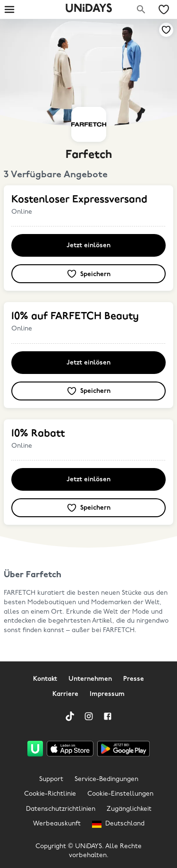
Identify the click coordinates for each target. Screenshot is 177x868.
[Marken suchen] (141, 9)
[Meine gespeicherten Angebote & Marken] (164, 9)
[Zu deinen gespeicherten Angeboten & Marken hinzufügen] (166, 30)
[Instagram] (89, 716)
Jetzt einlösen (88, 246)
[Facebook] (108, 716)
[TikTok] (70, 716)
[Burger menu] (9, 9)
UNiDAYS (89, 9)
